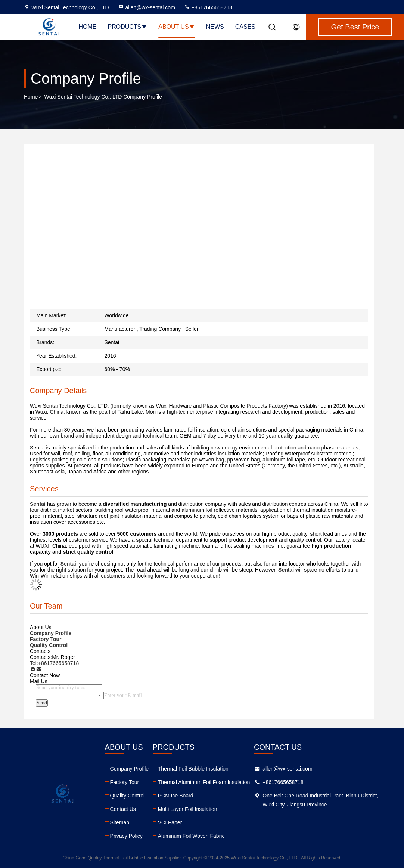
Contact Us (123, 809)
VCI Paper (170, 822)
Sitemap (120, 822)
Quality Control (128, 796)
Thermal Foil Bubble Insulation (193, 769)
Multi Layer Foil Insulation (188, 809)
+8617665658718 (208, 7)
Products (127, 27)
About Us (177, 27)
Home (87, 27)
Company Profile (130, 769)
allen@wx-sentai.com (147, 7)
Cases (245, 27)
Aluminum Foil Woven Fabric (191, 836)
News (215, 27)
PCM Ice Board (176, 796)
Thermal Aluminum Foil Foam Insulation (204, 782)
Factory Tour (125, 782)
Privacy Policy (126, 836)
